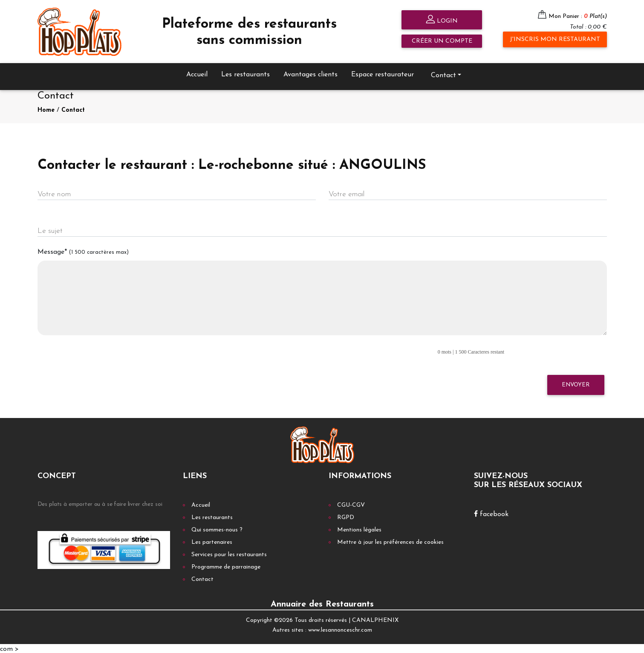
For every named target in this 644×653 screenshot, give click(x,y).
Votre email (347, 193)
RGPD (346, 517)
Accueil (197, 73)
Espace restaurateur (383, 73)
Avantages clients (310, 73)
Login (442, 20)
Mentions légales (359, 529)
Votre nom (54, 193)
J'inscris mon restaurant (555, 39)
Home (46, 109)
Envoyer (576, 384)
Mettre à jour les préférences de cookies (390, 541)
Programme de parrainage (226, 566)
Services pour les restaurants (229, 554)
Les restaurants (245, 73)
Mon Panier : (578, 16)
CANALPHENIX (375, 620)
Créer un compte (442, 41)
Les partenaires (212, 541)
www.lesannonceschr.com (340, 629)
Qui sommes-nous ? (217, 529)
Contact (443, 74)
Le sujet (50, 230)
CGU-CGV (351, 504)
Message (83, 251)
